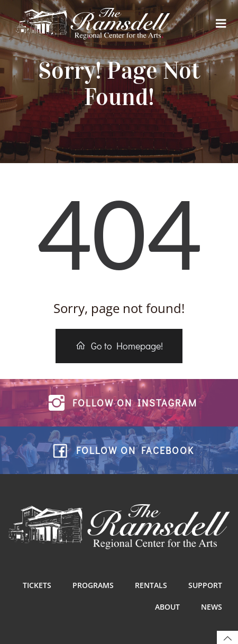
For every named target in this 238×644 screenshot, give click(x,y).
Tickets (37, 585)
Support (205, 585)
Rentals (151, 585)
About (167, 607)
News (212, 607)
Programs (93, 585)
